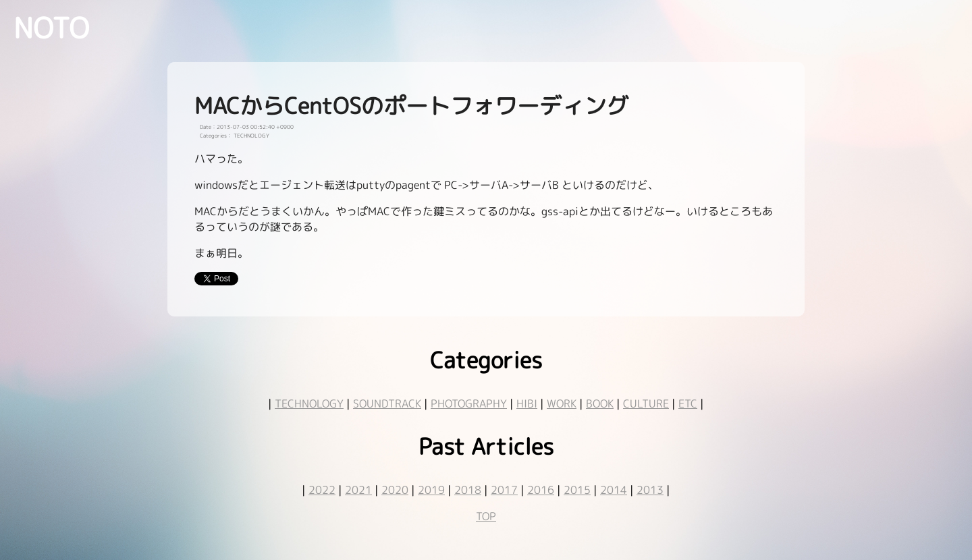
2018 (468, 490)
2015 (577, 490)
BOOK (600, 403)
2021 (358, 490)
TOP (486, 516)
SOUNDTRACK (387, 403)
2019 (431, 490)
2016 (541, 490)
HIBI (527, 403)
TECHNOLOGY (309, 403)
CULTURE (646, 403)
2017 (504, 490)
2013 (650, 490)
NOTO (51, 28)
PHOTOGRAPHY (469, 403)
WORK (562, 403)
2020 (395, 490)
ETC (688, 403)
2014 (614, 490)
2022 (322, 490)
